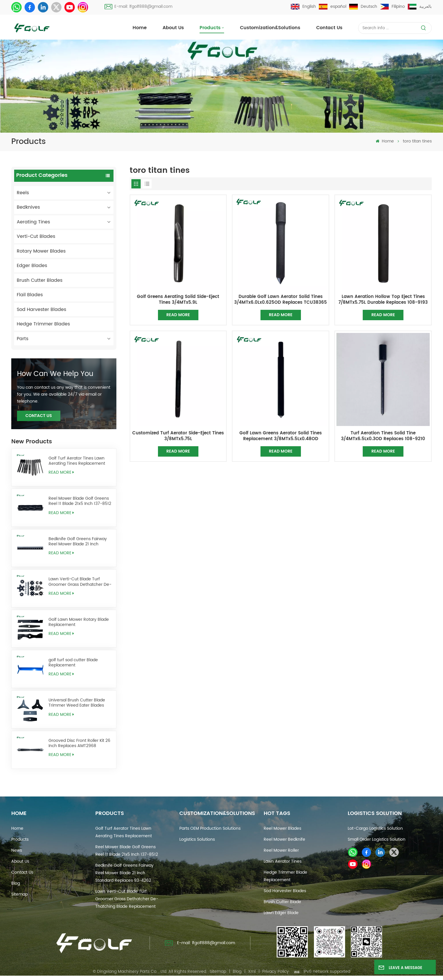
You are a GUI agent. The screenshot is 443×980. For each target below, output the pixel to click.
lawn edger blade (281, 913)
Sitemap (19, 894)
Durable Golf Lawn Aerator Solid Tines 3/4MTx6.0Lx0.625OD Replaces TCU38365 (281, 300)
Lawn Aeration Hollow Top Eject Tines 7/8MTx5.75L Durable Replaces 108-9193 (383, 300)
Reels (23, 193)
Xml (252, 971)
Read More (61, 472)
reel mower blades (282, 828)
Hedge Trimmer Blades (43, 324)
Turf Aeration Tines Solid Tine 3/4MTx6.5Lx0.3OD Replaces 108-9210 (383, 436)
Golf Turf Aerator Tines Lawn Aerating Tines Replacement (77, 461)
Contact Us (39, 416)
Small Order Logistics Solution (377, 839)
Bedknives (28, 207)
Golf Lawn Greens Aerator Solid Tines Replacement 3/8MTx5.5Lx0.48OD (281, 436)
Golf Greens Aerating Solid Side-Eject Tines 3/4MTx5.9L (178, 300)
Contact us (329, 28)
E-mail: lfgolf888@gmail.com (138, 7)
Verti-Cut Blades (36, 236)
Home (140, 28)
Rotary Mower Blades (41, 251)
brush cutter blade (282, 902)
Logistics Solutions (197, 839)
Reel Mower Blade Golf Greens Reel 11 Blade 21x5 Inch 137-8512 (80, 501)
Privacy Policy (276, 971)
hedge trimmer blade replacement (285, 876)
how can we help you (55, 374)
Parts (23, 339)
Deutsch (363, 7)
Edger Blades (32, 266)
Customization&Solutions (270, 28)
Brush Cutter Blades (40, 280)
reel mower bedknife (284, 839)
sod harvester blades (285, 891)
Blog (16, 883)
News (17, 850)
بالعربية (420, 7)
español (333, 7)
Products (210, 28)
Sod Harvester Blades (41, 310)
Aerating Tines (33, 222)
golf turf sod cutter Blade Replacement (73, 663)
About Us (173, 28)
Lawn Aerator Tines (283, 861)
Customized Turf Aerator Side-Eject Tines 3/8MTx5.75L (178, 436)
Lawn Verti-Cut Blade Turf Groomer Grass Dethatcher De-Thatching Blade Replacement (80, 582)
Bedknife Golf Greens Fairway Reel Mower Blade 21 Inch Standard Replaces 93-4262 (78, 542)
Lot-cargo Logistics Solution (375, 828)
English (303, 7)
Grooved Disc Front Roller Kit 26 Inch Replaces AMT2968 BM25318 (79, 743)
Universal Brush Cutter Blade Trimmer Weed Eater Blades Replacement (77, 703)
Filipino (392, 7)
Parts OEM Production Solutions (210, 828)
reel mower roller (281, 850)
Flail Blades (30, 295)
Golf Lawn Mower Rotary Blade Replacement (79, 622)
